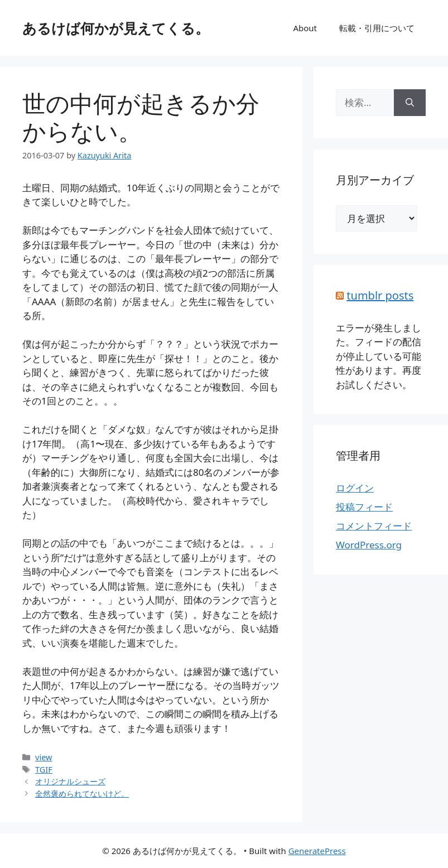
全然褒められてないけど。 (82, 794)
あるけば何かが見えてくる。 (116, 28)
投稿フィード (364, 507)
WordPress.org (369, 545)
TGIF (44, 770)
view (44, 757)
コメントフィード (374, 526)
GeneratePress (317, 851)
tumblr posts (380, 295)
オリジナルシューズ (70, 781)
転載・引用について (377, 28)
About (305, 28)
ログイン (355, 488)
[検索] (410, 103)
